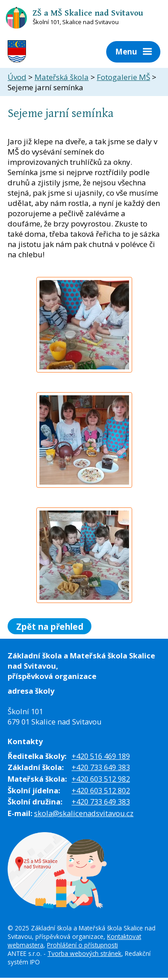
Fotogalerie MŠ (123, 77)
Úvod (17, 77)
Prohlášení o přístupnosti (82, 945)
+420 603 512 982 (101, 779)
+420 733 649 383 (101, 767)
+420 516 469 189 (101, 756)
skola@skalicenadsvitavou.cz (84, 813)
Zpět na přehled (50, 626)
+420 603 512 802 (101, 790)
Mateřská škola (62, 77)
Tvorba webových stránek (84, 953)
